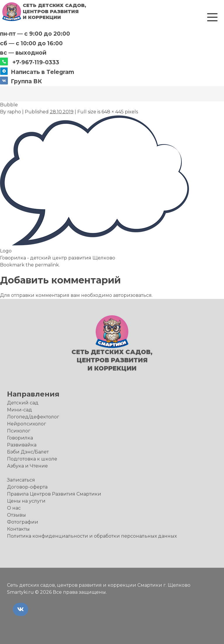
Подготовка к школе (32, 459)
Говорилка (20, 438)
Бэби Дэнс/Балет (28, 452)
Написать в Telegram (42, 72)
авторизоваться (132, 295)
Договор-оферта (27, 487)
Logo (6, 251)
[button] (212, 17)
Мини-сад (20, 410)
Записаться (21, 480)
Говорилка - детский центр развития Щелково (58, 258)
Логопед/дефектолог (33, 417)
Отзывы (16, 515)
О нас (14, 508)
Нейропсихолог (27, 424)
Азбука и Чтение (27, 466)
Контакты (18, 529)
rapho (14, 112)
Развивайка (22, 445)
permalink (47, 265)
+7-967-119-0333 (36, 62)
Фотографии (23, 522)
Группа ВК (26, 81)
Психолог (19, 431)
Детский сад (23, 403)
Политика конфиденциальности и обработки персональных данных (92, 536)
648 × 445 (113, 112)
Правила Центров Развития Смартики (54, 494)
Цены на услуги (26, 501)
